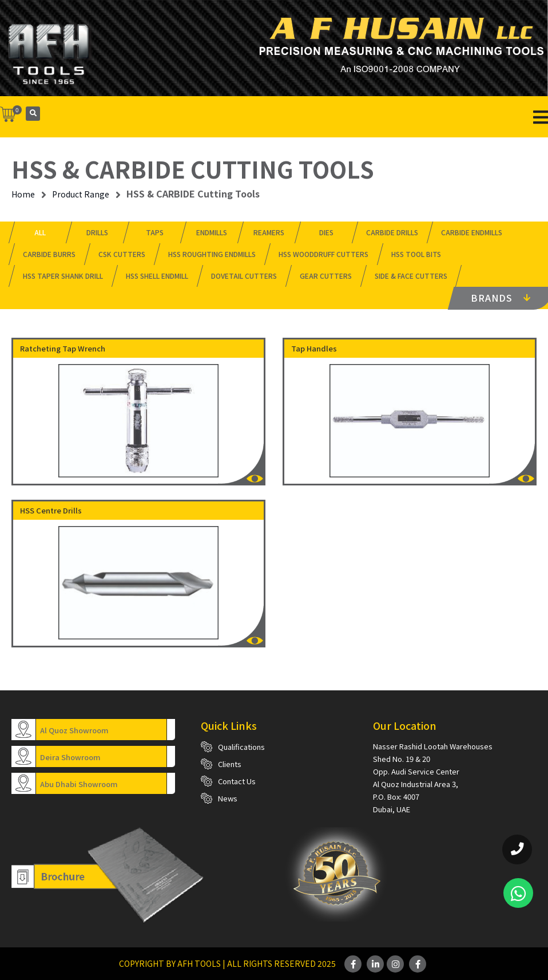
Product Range (81, 194)
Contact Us (237, 781)
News (228, 798)
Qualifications (241, 747)
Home (23, 194)
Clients (230, 764)
